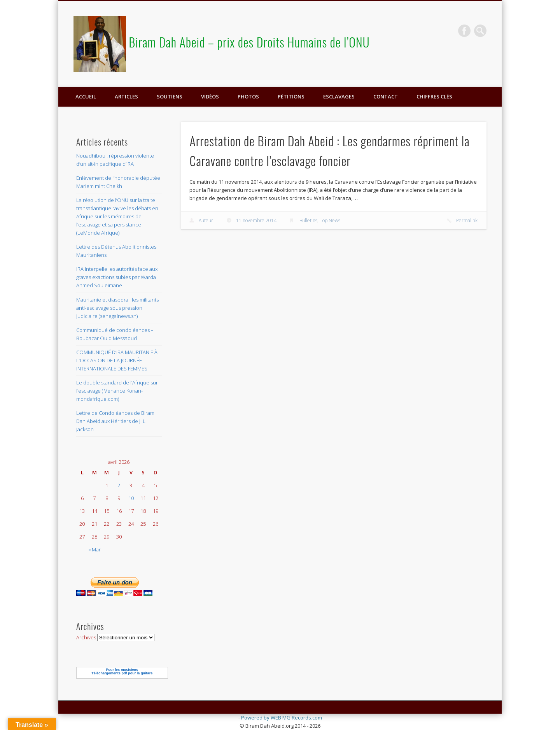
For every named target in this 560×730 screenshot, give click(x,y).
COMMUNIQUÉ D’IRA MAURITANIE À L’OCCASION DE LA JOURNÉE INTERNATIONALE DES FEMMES (117, 360)
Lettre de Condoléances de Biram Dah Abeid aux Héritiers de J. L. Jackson (115, 421)
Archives (86, 637)
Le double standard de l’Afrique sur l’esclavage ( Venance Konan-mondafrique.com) (117, 391)
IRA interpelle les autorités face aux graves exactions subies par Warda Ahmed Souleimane (117, 277)
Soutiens (170, 97)
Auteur (206, 220)
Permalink (467, 220)
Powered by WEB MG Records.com (282, 718)
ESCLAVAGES (339, 97)
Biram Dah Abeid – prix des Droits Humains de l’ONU (249, 42)
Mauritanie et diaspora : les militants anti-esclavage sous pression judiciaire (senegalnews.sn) (117, 308)
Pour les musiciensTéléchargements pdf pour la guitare (122, 671)
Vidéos (210, 97)
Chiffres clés (434, 97)
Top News (330, 220)
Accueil (86, 97)
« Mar (94, 549)
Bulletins (308, 220)
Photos (248, 97)
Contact (386, 97)
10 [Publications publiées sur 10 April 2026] (131, 498)
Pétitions (291, 97)
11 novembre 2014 (256, 220)
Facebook (464, 31)
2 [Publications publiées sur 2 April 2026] (119, 485)
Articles (126, 97)
